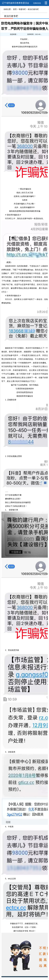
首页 (15, 9)
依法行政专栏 (33, 9)
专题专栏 (22, 9)
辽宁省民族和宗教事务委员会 (16, 3)
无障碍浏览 (37, 3)
